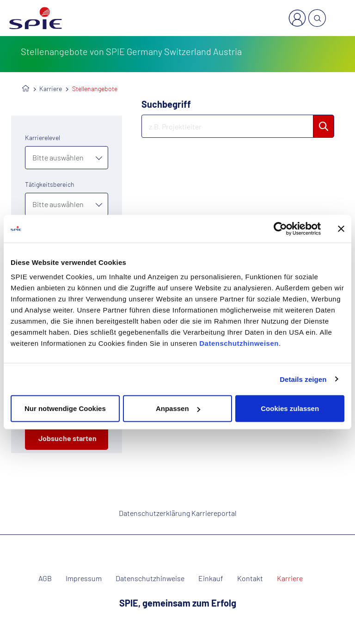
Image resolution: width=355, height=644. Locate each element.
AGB (45, 578)
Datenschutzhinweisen (239, 343)
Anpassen (178, 408)
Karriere (51, 89)
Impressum (84, 578)
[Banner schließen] (341, 228)
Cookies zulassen (290, 408)
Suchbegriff (166, 104)
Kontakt (250, 578)
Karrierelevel (43, 138)
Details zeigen (303, 379)
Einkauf (211, 578)
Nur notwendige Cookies (65, 408)
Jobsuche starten (67, 438)
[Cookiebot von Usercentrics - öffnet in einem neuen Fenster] (280, 228)
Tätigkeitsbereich (50, 184)
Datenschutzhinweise (150, 578)
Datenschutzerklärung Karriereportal (178, 513)
